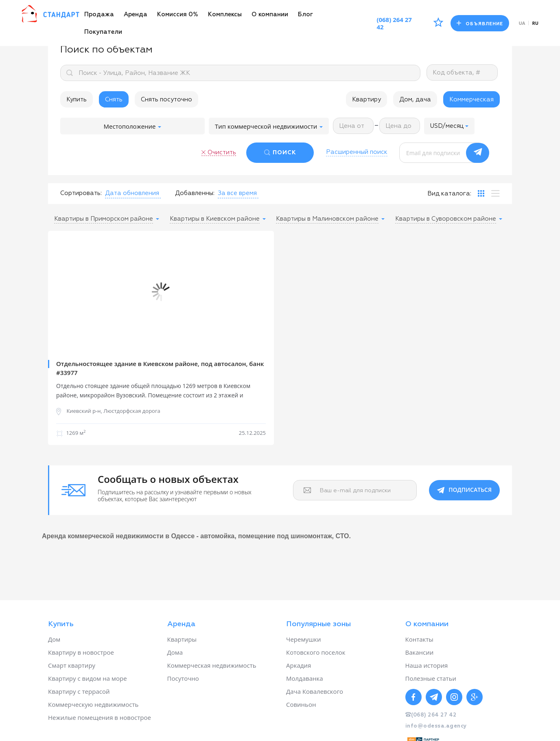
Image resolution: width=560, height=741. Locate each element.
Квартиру (366, 100)
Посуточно (183, 678)
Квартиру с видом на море (87, 678)
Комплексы (225, 14)
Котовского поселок (316, 652)
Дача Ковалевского (315, 691)
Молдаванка (305, 678)
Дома (175, 652)
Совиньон (301, 704)
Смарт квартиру (72, 665)
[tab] (481, 193)
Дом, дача (415, 100)
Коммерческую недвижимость (93, 704)
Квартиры (182, 639)
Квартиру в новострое (81, 652)
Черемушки (304, 639)
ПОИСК (284, 153)
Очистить (222, 152)
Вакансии (420, 652)
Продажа (99, 14)
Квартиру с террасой (79, 691)
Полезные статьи (431, 678)
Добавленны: (195, 193)
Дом (54, 639)
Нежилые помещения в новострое (100, 717)
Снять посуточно (166, 100)
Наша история (427, 665)
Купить (77, 100)
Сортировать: (81, 193)
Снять (114, 100)
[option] (161, 292)
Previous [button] (60, 292)
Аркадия (299, 665)
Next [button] (262, 292)
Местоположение (133, 126)
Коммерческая (471, 100)
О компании (270, 14)
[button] (449, 126)
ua (522, 23)
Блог (305, 14)
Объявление (480, 23)
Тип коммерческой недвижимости (269, 126)
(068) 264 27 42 (394, 23)
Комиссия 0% (178, 14)
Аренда (136, 14)
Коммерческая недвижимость (212, 665)
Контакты (419, 639)
